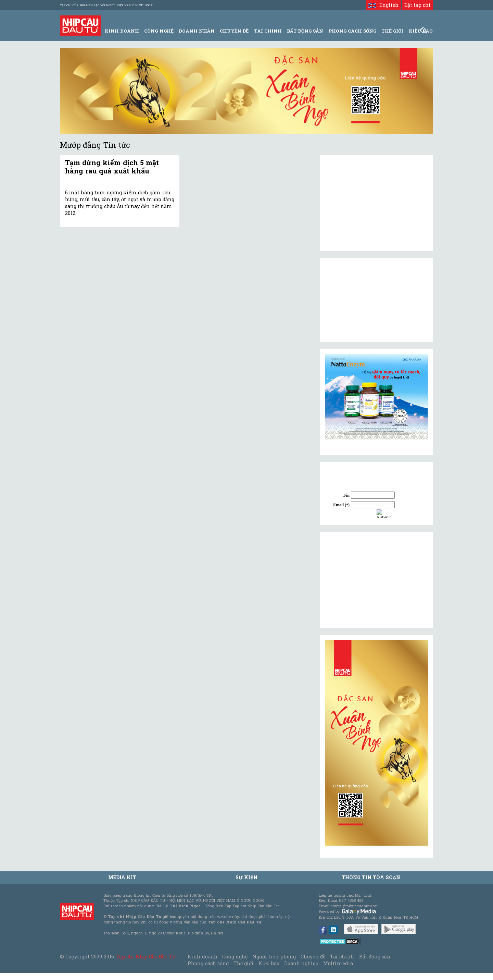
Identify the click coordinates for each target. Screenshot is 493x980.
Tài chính (342, 957)
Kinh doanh (202, 957)
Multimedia (338, 963)
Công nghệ (235, 957)
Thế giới (392, 31)
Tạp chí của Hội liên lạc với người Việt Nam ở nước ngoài (107, 5)
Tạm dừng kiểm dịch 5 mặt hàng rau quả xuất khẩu (112, 167)
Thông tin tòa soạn (371, 877)
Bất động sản (305, 31)
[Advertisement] (377, 580)
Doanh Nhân (197, 31)
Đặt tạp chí (418, 5)
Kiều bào (269, 963)
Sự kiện (246, 877)
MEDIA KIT (122, 877)
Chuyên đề (234, 31)
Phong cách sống (208, 963)
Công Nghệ (159, 31)
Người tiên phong (274, 957)
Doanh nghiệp (301, 963)
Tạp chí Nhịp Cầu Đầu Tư (146, 957)
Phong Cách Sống (352, 31)
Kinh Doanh (122, 31)
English (383, 5)
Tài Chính (268, 31)
